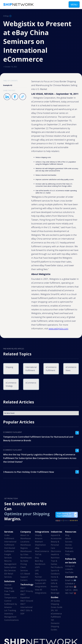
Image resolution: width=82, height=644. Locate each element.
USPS (37, 567)
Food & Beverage (55, 591)
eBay (37, 548)
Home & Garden (55, 578)
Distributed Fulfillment (10, 550)
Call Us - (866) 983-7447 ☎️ (71, 591)
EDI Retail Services (9, 575)
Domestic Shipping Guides (55, 626)
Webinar (69, 548)
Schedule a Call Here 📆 (71, 585)
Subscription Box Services (10, 569)
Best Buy (39, 561)
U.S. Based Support (25, 575)
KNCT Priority (27, 591)
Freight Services (8, 556)
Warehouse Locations (26, 540)
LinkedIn (69, 569)
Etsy (37, 558)
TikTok (38, 554)
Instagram (70, 566)
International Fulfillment (10, 543)
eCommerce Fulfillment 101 (56, 617)
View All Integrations (41, 591)
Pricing (24, 564)
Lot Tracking (10, 610)
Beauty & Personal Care (55, 545)
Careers (24, 580)
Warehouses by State (26, 559)
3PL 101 (54, 610)
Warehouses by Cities (26, 553)
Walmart (39, 542)
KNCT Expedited (25, 596)
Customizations (11, 620)
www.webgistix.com (58, 328)
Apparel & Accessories (56, 537)
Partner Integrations (41, 578)
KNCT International (26, 606)
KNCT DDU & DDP (26, 612)
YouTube (69, 572)
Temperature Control (10, 599)
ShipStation (40, 545)
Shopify (38, 535)
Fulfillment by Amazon (11, 606)
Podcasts (69, 551)
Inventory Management (10, 615)
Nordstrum (40, 564)
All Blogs (6, 16)
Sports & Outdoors (55, 572)
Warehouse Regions (26, 546)
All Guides (55, 601)
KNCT (23, 588)
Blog (67, 535)
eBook (68, 538)
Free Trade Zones (9, 593)
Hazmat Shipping (8, 586)
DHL (37, 574)
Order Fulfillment (9, 537)
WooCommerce (42, 551)
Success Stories (69, 543)
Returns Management (10, 562)
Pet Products (57, 567)
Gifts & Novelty (54, 585)
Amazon (39, 538)
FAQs (67, 554)
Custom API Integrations (41, 585)
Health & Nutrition (55, 556)
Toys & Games (54, 562)
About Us (25, 535)
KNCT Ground (27, 601)
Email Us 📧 (71, 580)
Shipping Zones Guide (57, 606)
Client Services (24, 569)
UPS (37, 570)
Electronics (56, 551)
